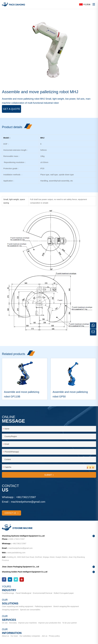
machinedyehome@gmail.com (28, 502)
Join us (45, 636)
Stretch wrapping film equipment (66, 606)
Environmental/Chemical (42, 593)
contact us (12, 513)
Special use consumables (30, 610)
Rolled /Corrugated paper (64, 593)
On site (5, 623)
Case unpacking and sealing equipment (18, 606)
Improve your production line (50, 623)
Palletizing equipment (43, 606)
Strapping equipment (10, 610)
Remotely (13, 623)
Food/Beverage (8, 593)
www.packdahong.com (16, 553)
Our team (14, 636)
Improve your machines (28, 623)
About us (5, 636)
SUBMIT (49, 475)
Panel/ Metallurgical (23, 593)
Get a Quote (11, 109)
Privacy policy (54, 636)
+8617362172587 (26, 497)
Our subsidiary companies (30, 636)
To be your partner (70, 623)
